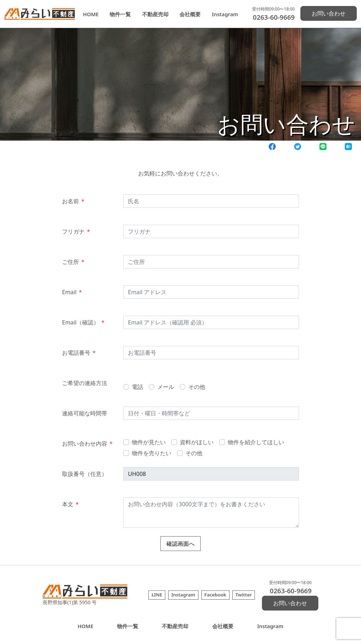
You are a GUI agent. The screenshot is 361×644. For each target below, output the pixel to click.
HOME (91, 14)
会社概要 (190, 14)
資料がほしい (197, 442)
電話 (137, 387)
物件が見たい (149, 442)
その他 (197, 387)
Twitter (244, 595)
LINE (157, 595)
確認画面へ (180, 544)
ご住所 (73, 262)
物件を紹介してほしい (256, 442)
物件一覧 (120, 14)
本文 (70, 504)
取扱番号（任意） (85, 474)
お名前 (73, 201)
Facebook (215, 595)
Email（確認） (83, 322)
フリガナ (76, 231)
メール (166, 387)
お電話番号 (79, 353)
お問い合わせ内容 (87, 444)
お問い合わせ (329, 13)
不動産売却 (155, 14)
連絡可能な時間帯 (85, 413)
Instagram (225, 14)
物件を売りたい (152, 453)
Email (72, 292)
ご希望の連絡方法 (85, 383)
